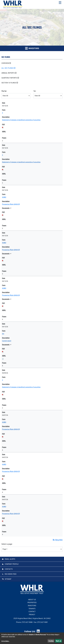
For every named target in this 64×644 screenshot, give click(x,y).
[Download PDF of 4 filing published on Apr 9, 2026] (3, 395)
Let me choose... (5, 641)
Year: (35, 91)
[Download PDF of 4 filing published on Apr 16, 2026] (3, 127)
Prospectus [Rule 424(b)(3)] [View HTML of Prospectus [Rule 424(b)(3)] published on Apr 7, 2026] (11, 429)
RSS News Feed (11, 574)
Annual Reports (8, 73)
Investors (32, 606)
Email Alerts (10, 559)
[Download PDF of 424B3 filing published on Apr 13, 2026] (3, 215)
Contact (32, 612)
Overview (5, 63)
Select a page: (7, 544)
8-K (3, 334)
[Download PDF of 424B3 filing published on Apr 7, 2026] (3, 437)
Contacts (9, 569)
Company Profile (12, 564)
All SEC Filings (7, 68)
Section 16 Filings (9, 83)
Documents (7, 208)
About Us (32, 599)
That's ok (59, 641)
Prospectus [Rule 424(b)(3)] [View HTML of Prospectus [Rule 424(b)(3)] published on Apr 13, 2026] (11, 204)
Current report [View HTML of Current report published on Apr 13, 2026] (7, 341)
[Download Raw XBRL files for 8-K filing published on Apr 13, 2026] (3, 359)
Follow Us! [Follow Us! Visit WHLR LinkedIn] (32, 631)
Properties (32, 603)
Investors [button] (32, 48)
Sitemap (8, 579)
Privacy (32, 615)
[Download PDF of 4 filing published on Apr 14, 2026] (3, 170)
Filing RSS (57, 540)
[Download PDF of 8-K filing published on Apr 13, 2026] (3, 352)
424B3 (4, 197)
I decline (51, 641)
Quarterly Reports (9, 78)
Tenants (32, 608)
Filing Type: (4, 91)
